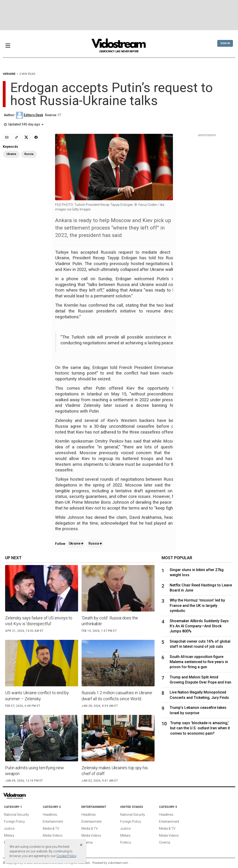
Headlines (50, 815)
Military (9, 835)
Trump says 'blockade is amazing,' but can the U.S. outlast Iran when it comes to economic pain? (200, 728)
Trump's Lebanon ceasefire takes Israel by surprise (198, 710)
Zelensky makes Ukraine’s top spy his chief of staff (115, 771)
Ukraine (76, 543)
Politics (126, 842)
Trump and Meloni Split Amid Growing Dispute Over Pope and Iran (200, 680)
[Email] (7, 137)
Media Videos (53, 835)
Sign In (225, 43)
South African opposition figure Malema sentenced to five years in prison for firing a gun (199, 662)
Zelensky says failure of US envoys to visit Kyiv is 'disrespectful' (39, 621)
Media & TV (51, 829)
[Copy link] (17, 137)
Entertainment (53, 822)
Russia (95, 543)
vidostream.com (118, 863)
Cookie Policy (66, 856)
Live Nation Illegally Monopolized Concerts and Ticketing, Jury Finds (199, 695)
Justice (9, 829)
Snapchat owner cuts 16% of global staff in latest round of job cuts (200, 644)
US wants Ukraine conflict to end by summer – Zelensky (37, 696)
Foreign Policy (14, 822)
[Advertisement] (119, 15)
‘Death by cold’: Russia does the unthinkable (110, 621)
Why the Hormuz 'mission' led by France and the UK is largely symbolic (197, 605)
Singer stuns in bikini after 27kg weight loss (197, 572)
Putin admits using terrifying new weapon (35, 771)
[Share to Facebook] (36, 137)
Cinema (87, 842)
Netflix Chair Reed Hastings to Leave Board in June (201, 588)
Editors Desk (33, 115)
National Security (16, 815)
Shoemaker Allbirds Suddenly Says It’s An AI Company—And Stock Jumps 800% (199, 626)
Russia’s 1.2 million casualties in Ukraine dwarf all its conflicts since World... (117, 696)
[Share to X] (26, 137)
